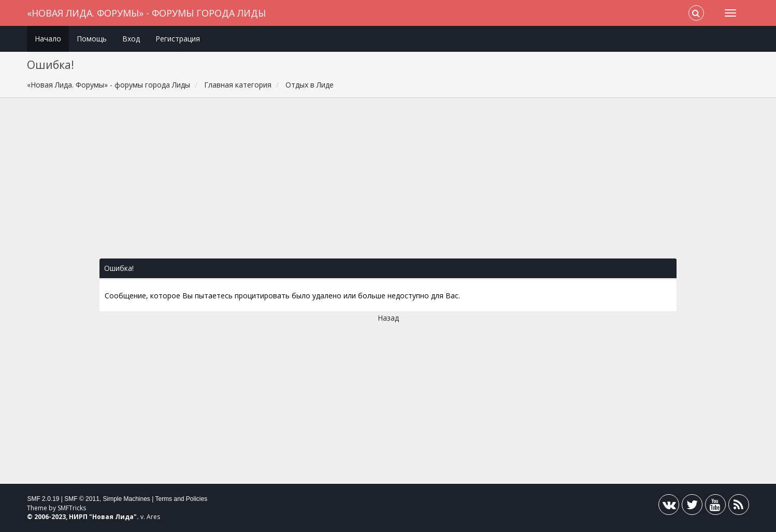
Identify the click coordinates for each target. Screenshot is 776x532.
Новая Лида (113, 517)
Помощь (92, 39)
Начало (48, 39)
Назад (388, 318)
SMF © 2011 (82, 499)
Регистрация (178, 39)
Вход (131, 39)
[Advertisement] (388, 183)
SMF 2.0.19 (43, 499)
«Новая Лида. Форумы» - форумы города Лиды (146, 13)
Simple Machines (127, 499)
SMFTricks (72, 508)
